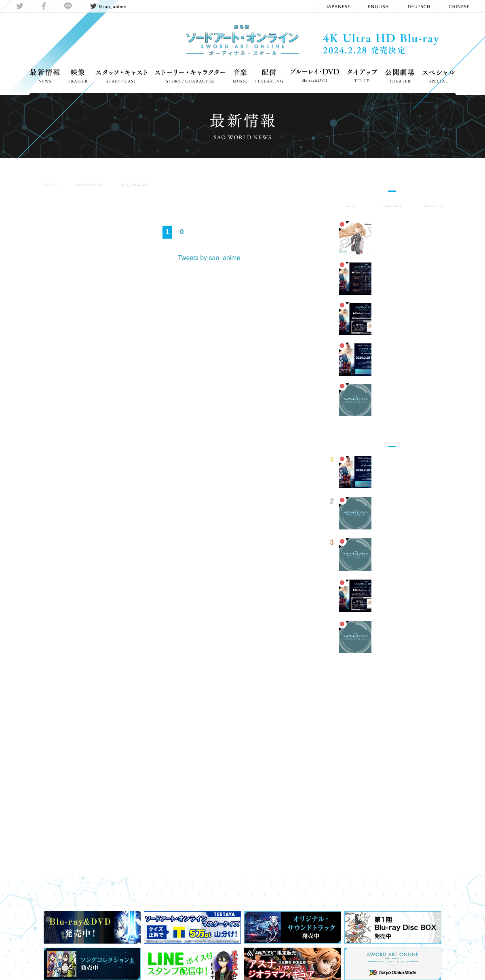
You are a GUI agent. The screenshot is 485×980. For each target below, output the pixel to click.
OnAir (153, 194)
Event (124, 194)
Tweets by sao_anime (209, 258)
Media (181, 194)
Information (55, 194)
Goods (95, 194)
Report (212, 194)
